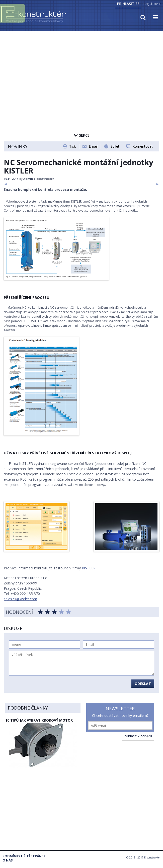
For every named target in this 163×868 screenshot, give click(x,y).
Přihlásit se (128, 4)
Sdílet (115, 146)
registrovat (152, 4)
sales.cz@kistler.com (20, 599)
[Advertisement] (81, 69)
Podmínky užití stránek (24, 856)
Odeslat (143, 684)
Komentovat (143, 146)
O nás (8, 860)
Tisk (72, 146)
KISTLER (89, 568)
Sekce (82, 135)
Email (93, 146)
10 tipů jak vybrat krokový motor (39, 720)
